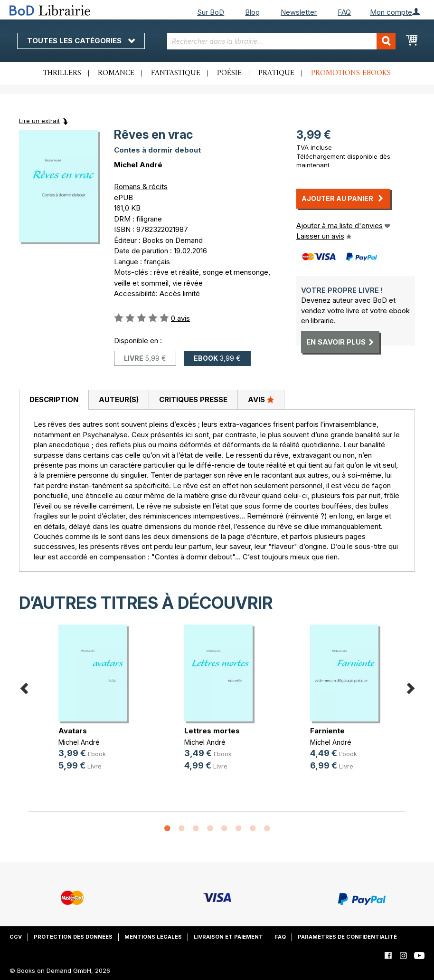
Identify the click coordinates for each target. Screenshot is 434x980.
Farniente (327, 731)
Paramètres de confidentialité (347, 937)
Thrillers (62, 73)
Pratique (276, 73)
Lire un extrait (39, 121)
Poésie (229, 73)
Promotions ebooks (351, 73)
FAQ (344, 12)
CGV (16, 937)
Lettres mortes (212, 731)
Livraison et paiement (228, 937)
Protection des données (73, 937)
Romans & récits (141, 187)
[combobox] (281, 41)
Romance (116, 73)
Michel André (138, 165)
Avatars (73, 731)
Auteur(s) (119, 399)
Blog (252, 12)
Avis (261, 399)
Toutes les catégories (81, 41)
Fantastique (176, 73)
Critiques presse (193, 399)
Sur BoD (211, 12)
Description (54, 399)
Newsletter (299, 12)
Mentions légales (153, 937)
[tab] (54, 400)
